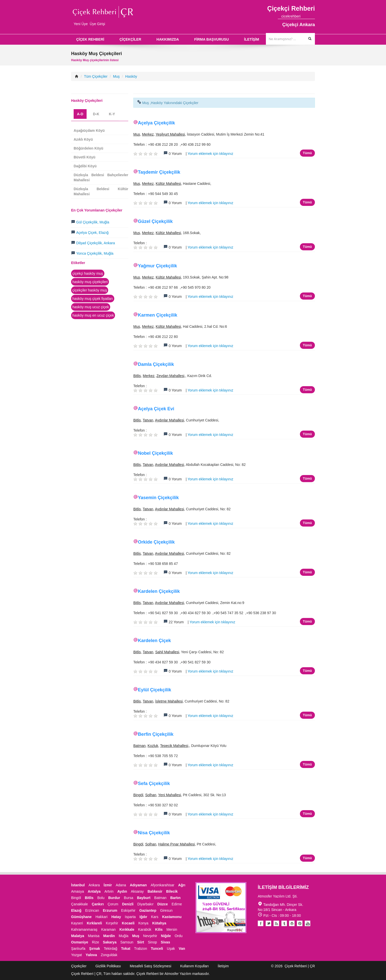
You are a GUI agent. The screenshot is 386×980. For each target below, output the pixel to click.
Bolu (101, 898)
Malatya (78, 936)
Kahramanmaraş (84, 929)
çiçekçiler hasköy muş (90, 290)
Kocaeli (128, 923)
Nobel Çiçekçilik (155, 453)
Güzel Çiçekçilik (155, 221)
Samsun (127, 942)
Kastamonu (172, 917)
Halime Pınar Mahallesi (176, 844)
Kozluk (153, 746)
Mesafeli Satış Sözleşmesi (150, 966)
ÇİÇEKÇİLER (130, 39)
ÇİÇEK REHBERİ (90, 39)
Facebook (261, 923)
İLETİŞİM (252, 39)
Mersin (172, 929)
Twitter (268, 923)
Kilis (159, 929)
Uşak (171, 949)
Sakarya (110, 942)
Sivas (165, 942)
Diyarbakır (146, 904)
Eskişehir (128, 910)
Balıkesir (155, 891)
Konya (143, 923)
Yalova (91, 955)
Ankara (94, 885)
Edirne (177, 904)
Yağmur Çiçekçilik (157, 266)
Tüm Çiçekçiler (96, 76)
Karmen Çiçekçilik (158, 315)
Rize (95, 942)
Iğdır (143, 917)
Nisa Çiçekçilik (154, 833)
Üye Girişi (97, 24)
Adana (121, 885)
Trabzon (141, 949)
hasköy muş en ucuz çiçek (93, 315)
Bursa (129, 898)
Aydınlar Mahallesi (169, 420)
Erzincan (92, 910)
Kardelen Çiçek (154, 641)
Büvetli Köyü (85, 157)
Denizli (128, 904)
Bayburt (144, 898)
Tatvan (148, 420)
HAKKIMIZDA (168, 39)
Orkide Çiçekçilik (156, 542)
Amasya (78, 891)
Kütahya (159, 923)
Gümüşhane (81, 917)
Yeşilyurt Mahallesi (170, 134)
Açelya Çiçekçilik (156, 123)
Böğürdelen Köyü (89, 148)
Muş (116, 76)
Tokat (126, 949)
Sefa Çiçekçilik (154, 783)
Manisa (94, 936)
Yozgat (76, 955)
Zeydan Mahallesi (170, 376)
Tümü (307, 153)
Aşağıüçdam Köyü (89, 130)
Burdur (114, 898)
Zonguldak (109, 955)
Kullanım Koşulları (194, 966)
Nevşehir (150, 936)
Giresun (166, 910)
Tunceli (157, 949)
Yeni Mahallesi (170, 795)
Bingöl (138, 795)
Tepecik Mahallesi (174, 746)
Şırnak (95, 949)
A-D (80, 114)
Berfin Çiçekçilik (156, 734)
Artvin (109, 891)
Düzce (163, 904)
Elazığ (76, 910)
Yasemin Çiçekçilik (158, 498)
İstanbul (78, 885)
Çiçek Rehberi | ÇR (300, 966)
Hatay (116, 917)
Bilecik (172, 891)
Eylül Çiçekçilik (155, 690)
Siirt (141, 942)
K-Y (112, 114)
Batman (139, 746)
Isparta (130, 917)
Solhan (151, 795)
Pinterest (300, 923)
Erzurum (110, 910)
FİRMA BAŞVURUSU (212, 39)
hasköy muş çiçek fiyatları (93, 299)
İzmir (108, 885)
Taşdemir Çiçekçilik (159, 172)
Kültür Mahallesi (168, 184)
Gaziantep (148, 910)
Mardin (109, 936)
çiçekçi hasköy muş (88, 273)
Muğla (123, 936)
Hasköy (131, 76)
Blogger (276, 923)
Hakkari (101, 917)
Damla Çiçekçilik (156, 364)
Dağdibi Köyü (85, 166)
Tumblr (284, 923)
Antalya (94, 891)
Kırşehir (112, 923)
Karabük (145, 929)
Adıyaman (138, 885)
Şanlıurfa (78, 949)
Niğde (166, 936)
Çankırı (98, 904)
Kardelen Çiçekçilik (159, 591)
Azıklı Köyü (83, 139)
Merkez (148, 134)
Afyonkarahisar (162, 885)
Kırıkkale (127, 929)
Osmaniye (80, 942)
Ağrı (182, 885)
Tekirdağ (111, 949)
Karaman (109, 929)
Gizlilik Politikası (108, 966)
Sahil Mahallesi (167, 652)
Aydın (122, 891)
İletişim (223, 966)
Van (182, 949)
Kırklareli (94, 923)
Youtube (292, 923)
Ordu (179, 936)
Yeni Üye (81, 24)
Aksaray (137, 891)
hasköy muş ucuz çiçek (91, 307)
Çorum (113, 904)
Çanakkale (79, 904)
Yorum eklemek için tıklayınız (211, 154)
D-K (96, 114)
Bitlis (137, 376)
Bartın (175, 898)
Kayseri (77, 923)
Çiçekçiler (79, 966)
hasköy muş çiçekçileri (90, 282)
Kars (155, 917)
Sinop (152, 942)
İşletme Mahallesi (169, 701)
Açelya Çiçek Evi (156, 409)
